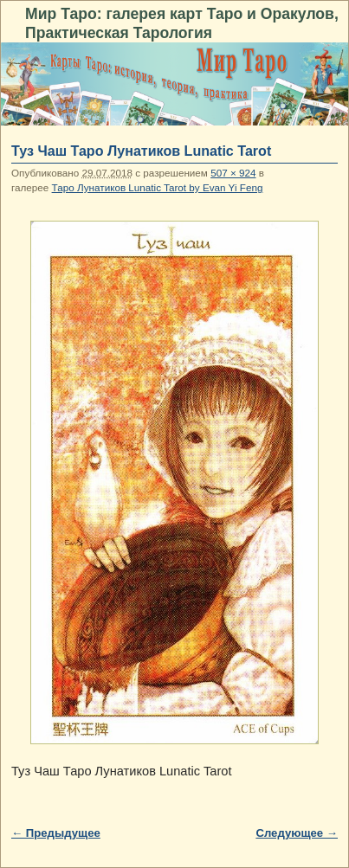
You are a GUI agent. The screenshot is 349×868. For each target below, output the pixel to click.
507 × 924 (233, 173)
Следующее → (297, 833)
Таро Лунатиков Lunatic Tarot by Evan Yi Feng (158, 187)
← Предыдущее (56, 833)
